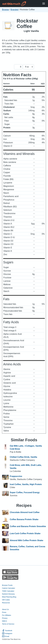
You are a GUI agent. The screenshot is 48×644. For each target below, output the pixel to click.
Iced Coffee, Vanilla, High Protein (26, 484)
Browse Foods (7, 585)
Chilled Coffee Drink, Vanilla (23, 457)
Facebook (7, 631)
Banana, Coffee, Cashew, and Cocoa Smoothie (28, 548)
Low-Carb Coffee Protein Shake (25, 534)
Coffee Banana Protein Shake (24, 519)
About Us (5, 609)
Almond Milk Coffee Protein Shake (26, 541)
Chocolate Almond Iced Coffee (25, 512)
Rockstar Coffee (27, 24)
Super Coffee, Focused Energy (25, 492)
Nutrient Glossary (8, 594)
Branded (15, 10)
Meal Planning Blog (9, 597)
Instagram (7, 633)
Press (4, 612)
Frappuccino (16, 476)
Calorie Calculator (9, 588)
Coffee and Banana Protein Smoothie (28, 526)
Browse (5, 10)
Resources (6, 603)
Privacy (5, 618)
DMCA (4, 621)
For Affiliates (7, 615)
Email (6, 636)
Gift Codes (6, 600)
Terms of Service (8, 624)
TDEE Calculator (8, 591)
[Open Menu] (44, 4)
